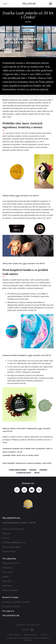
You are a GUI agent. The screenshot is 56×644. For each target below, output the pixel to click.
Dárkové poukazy (10, 590)
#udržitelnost (24, 473)
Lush (17, 196)
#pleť (37, 473)
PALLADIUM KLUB (11, 616)
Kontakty (7, 534)
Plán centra (8, 572)
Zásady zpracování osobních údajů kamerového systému (28, 639)
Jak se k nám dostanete (13, 529)
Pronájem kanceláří (11, 607)
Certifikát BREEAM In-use (14, 543)
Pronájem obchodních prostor (16, 602)
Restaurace (8, 568)
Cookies (44, 635)
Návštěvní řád (9, 552)
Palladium (29, 4)
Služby (6, 577)
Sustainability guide (12, 547)
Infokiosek (7, 586)
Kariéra (6, 538)
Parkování (7, 581)
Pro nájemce (8, 611)
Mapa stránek (15, 635)
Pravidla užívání (31, 635)
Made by (26, 630)
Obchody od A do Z (11, 563)
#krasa (33, 470)
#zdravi (43, 470)
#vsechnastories (18, 470)
